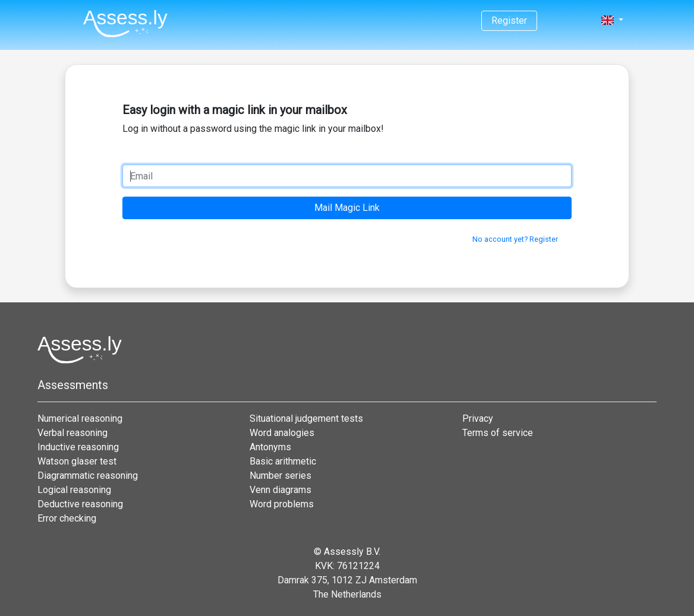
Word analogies (282, 433)
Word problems (282, 504)
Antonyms (270, 447)
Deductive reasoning (80, 504)
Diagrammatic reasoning (88, 476)
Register (509, 20)
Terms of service (498, 433)
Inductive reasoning (78, 447)
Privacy (478, 418)
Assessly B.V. (352, 552)
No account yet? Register (515, 239)
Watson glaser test (77, 461)
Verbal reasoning (72, 433)
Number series (280, 476)
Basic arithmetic (283, 461)
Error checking (67, 518)
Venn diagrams (280, 490)
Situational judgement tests (306, 418)
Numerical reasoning (80, 418)
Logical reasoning (74, 490)
